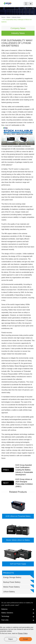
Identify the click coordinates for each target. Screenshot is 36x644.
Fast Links (18, 620)
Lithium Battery (19, 591)
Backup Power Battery (19, 582)
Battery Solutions (18, 613)
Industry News (16, 17)
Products (8, 573)
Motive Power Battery (19, 586)
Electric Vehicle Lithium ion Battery (18, 540)
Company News (18, 28)
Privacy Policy (23, 633)
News (8, 17)
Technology (18, 616)
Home (3, 17)
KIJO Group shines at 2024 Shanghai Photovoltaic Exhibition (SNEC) (24, 483)
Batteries (18, 609)
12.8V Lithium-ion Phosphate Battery (18, 516)
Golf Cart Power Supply (18, 564)
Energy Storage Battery (19, 577)
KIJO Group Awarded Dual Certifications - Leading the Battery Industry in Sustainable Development (24, 470)
